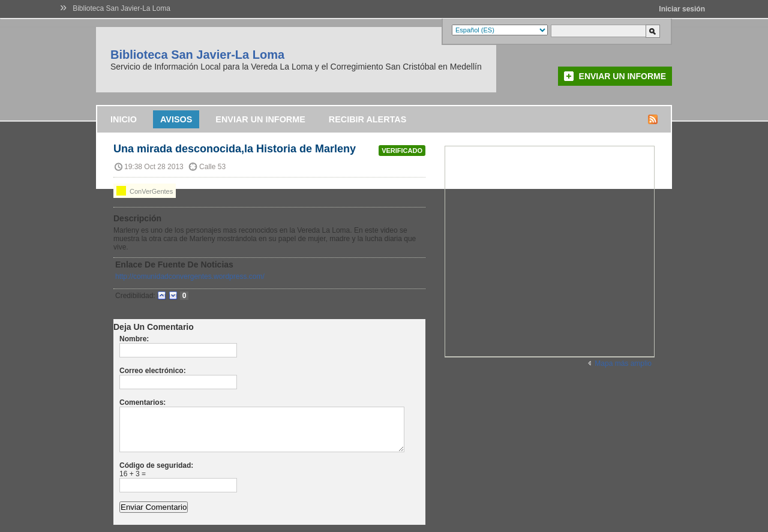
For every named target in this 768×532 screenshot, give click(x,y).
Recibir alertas (368, 119)
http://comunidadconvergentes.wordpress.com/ (190, 276)
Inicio (124, 119)
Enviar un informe (622, 76)
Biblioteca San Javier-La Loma (121, 8)
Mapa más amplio (623, 363)
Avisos (176, 119)
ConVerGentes (145, 191)
